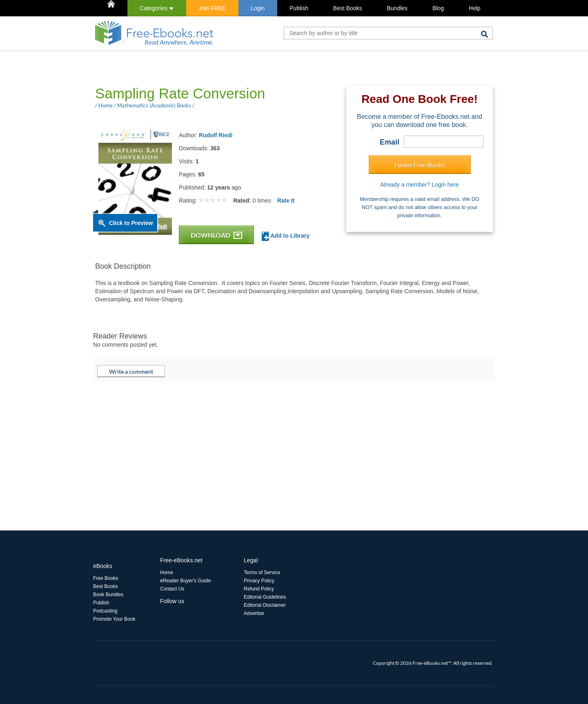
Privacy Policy (259, 581)
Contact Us (172, 589)
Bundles (397, 8)
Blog (438, 8)
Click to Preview (131, 223)
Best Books (348, 8)
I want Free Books (420, 165)
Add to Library (286, 236)
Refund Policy (259, 589)
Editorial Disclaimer (265, 605)
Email (390, 142)
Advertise (254, 613)
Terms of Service (262, 573)
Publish (299, 8)
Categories (157, 8)
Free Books (106, 578)
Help (475, 8)
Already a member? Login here (419, 185)
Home (167, 573)
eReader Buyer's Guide (185, 581)
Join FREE (212, 8)
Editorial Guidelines (265, 597)
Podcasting (105, 611)
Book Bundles (108, 595)
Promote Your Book (114, 619)
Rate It (286, 201)
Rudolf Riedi (216, 135)
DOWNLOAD (216, 235)
